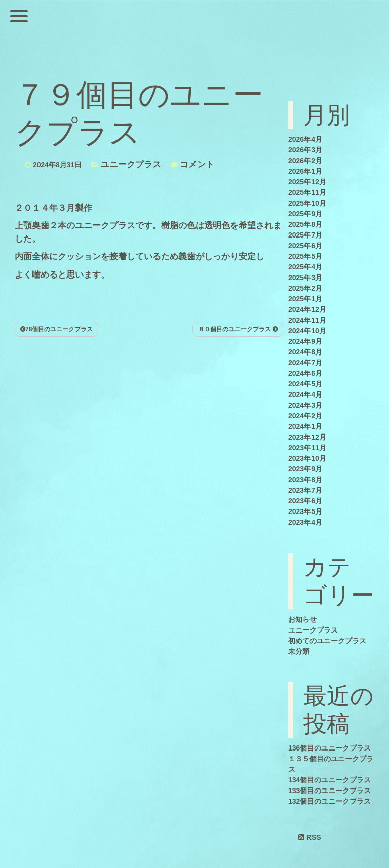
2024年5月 (305, 384)
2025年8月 (305, 224)
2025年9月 (305, 214)
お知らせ (302, 619)
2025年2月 (305, 288)
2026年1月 (305, 171)
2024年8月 (305, 352)
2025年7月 (305, 235)
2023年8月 (305, 480)
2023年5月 (305, 511)
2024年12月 (307, 309)
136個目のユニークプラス (329, 748)
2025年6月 (305, 246)
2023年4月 (305, 522)
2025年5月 (305, 256)
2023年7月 (305, 490)
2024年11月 (307, 320)
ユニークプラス (131, 164)
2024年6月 (305, 373)
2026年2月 (305, 161)
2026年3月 (305, 150)
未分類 (299, 651)
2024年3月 (305, 405)
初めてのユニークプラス (327, 641)
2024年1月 (305, 426)
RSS (310, 837)
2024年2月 (305, 416)
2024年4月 (305, 394)
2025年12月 (307, 182)
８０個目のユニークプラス (238, 329)
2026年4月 (305, 139)
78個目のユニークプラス (56, 329)
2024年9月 (305, 341)
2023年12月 (307, 437)
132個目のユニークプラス (329, 801)
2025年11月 (307, 192)
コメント (197, 164)
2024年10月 (307, 331)
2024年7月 (305, 363)
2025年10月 (307, 203)
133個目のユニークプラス (329, 791)
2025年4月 (305, 267)
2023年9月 (305, 469)
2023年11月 (307, 448)
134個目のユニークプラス (329, 780)
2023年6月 (305, 501)
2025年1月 (305, 299)
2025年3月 (305, 278)
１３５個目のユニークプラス (331, 764)
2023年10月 (307, 458)
